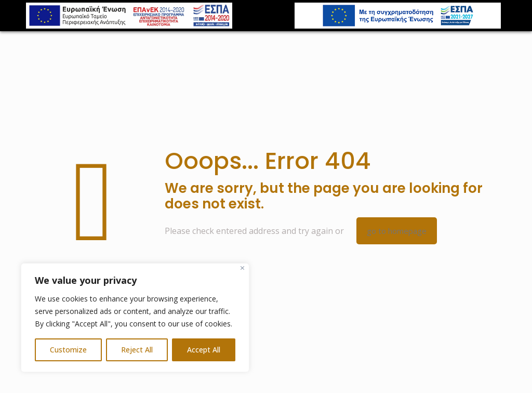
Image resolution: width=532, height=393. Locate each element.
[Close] (242, 268)
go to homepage (397, 231)
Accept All (204, 350)
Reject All (137, 350)
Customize (68, 350)
